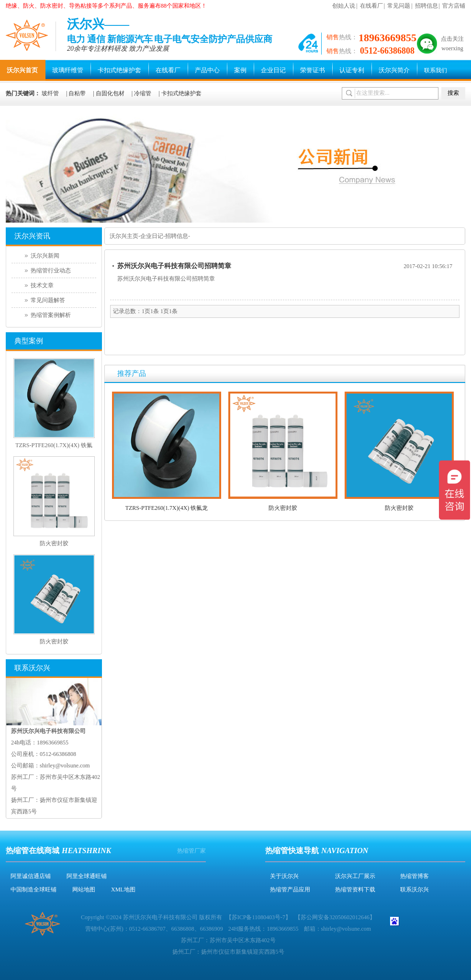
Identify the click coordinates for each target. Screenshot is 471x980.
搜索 (453, 93)
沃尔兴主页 (124, 236)
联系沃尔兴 (415, 890)
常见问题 (399, 6)
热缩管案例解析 (51, 315)
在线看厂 (371, 6)
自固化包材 (110, 93)
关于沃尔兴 (284, 876)
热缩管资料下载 (355, 890)
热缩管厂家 (191, 851)
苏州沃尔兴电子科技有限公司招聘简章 (174, 266)
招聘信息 (426, 6)
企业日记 (273, 70)
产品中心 (207, 70)
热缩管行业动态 (51, 270)
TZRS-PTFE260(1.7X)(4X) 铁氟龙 (167, 508)
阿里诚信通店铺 (31, 876)
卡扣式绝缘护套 (119, 70)
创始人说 (344, 6)
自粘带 (77, 93)
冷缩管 (143, 93)
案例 (240, 70)
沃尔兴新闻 (45, 256)
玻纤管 (50, 93)
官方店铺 (454, 6)
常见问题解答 (48, 300)
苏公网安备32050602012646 (335, 917)
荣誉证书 (313, 70)
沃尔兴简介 (394, 70)
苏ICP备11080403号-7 (258, 917)
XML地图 (123, 890)
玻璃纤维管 (68, 70)
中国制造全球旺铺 (34, 890)
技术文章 (42, 285)
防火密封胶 (283, 508)
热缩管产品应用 (290, 890)
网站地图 (84, 890)
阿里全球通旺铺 (87, 876)
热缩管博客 (415, 876)
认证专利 (352, 70)
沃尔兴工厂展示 (355, 876)
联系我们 (436, 70)
